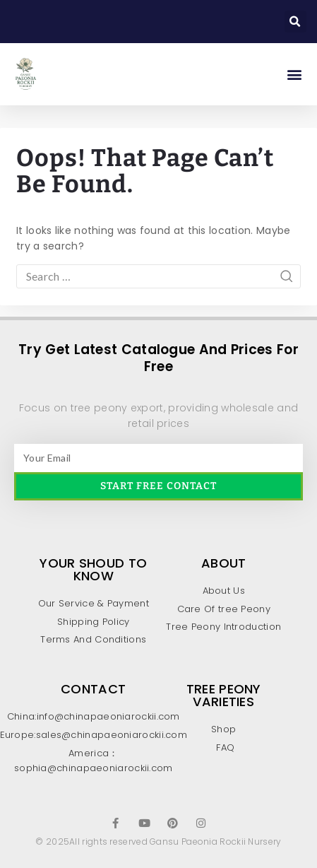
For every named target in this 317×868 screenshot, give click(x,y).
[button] (295, 22)
